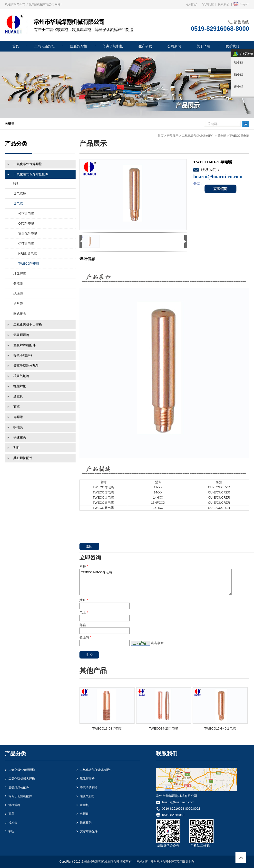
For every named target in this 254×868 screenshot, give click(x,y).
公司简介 (192, 4)
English (241, 4)
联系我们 (224, 4)
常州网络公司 (159, 862)
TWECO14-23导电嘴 (164, 728)
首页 (161, 136)
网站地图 (142, 862)
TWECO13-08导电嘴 (107, 728)
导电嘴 (222, 136)
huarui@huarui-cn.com (178, 802)
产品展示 (173, 136)
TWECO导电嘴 (239, 136)
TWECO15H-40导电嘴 (220, 728)
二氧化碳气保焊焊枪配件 (198, 136)
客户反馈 (208, 4)
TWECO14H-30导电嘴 (156, 582)
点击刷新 (157, 643)
